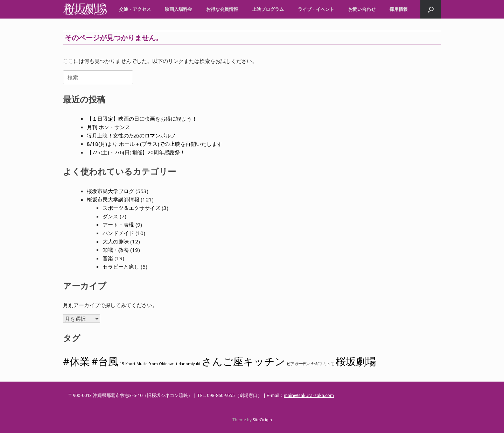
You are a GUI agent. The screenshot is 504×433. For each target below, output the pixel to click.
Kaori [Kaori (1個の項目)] (130, 364)
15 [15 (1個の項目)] (122, 364)
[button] (431, 9)
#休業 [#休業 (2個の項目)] (76, 361)
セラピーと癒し (121, 267)
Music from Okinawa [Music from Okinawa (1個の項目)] (156, 364)
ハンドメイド (118, 233)
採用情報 (399, 9)
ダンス (110, 216)
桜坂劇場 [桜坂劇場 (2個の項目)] (356, 361)
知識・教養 (116, 250)
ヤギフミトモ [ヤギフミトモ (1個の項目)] (323, 364)
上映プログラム (268, 9)
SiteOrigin (262, 420)
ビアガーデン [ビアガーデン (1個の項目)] (298, 364)
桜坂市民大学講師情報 (113, 199)
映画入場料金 (178, 9)
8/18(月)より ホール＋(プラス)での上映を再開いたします (155, 144)
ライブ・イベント (316, 9)
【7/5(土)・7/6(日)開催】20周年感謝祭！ (136, 152)
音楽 (108, 258)
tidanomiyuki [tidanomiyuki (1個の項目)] (188, 364)
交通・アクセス (135, 9)
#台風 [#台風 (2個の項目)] (105, 361)
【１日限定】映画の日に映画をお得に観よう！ (142, 119)
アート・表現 (118, 225)
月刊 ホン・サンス (108, 127)
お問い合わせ (362, 9)
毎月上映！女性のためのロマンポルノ (131, 135)
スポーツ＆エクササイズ (131, 208)
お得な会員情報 (222, 9)
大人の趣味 (116, 241)
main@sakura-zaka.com (309, 395)
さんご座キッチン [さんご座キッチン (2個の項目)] (243, 361)
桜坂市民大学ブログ (110, 191)
